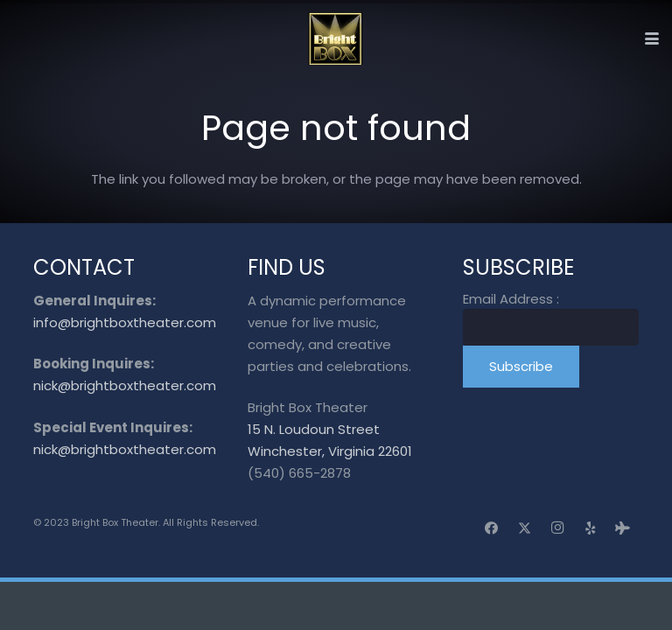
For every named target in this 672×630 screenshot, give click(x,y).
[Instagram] (557, 528)
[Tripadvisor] (623, 528)
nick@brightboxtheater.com (125, 385)
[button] (652, 38)
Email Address (511, 299)
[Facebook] (492, 528)
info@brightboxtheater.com (125, 322)
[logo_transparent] (336, 38)
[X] (525, 528)
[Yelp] (591, 528)
